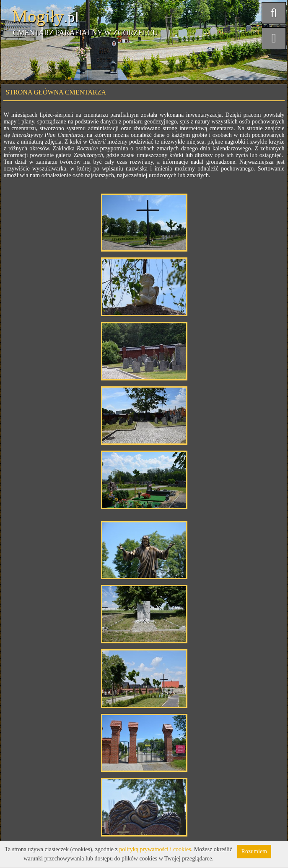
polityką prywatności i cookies (155, 849)
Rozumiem (254, 851)
